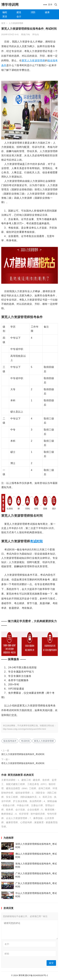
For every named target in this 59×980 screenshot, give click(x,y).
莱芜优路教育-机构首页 (21, 775)
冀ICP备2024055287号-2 (36, 975)
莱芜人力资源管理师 (33, 61)
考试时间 (36, 541)
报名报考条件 (10, 741)
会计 (19, 16)
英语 (5, 16)
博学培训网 (10, 5)
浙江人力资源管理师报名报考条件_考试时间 (23, 754)
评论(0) (36, 34)
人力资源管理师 (16, 23)
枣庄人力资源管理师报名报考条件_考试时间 (23, 763)
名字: (7, 944)
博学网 (21, 975)
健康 (47, 12)
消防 (33, 12)
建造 (19, 12)
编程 (5, 12)
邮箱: (7, 954)
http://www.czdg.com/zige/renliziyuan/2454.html (24, 729)
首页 (3, 23)
